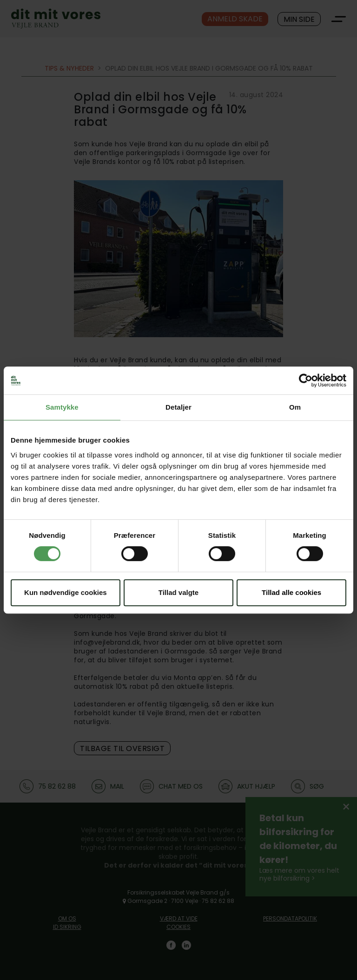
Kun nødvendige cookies (66, 592)
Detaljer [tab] (178, 407)
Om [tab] (295, 407)
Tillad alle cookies (291, 592)
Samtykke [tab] (62, 407)
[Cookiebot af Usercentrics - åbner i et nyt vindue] (306, 380)
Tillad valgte (178, 592)
